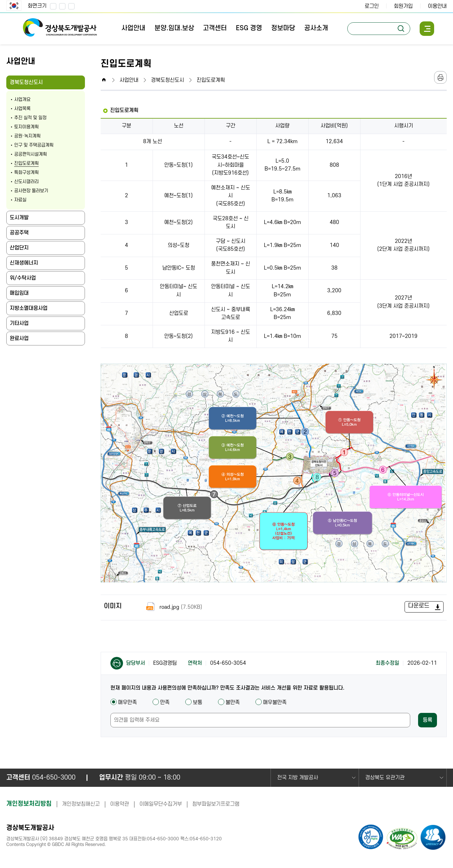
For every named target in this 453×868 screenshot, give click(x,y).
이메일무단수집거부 (161, 804)
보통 (194, 703)
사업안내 (133, 28)
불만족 (229, 703)
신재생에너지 (24, 263)
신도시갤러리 (26, 182)
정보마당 (283, 28)
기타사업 (19, 323)
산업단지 (19, 248)
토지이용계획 (26, 127)
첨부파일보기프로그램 (216, 804)
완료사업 (19, 339)
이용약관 (120, 804)
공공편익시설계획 (31, 154)
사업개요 (22, 100)
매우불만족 (271, 703)
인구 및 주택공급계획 (34, 145)
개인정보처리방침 (29, 804)
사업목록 (22, 109)
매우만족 (124, 703)
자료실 (20, 200)
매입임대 (19, 293)
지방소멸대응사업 (29, 308)
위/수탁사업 (23, 278)
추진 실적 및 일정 (30, 118)
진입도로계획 (26, 163)
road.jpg (173, 607)
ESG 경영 (249, 28)
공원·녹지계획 (27, 136)
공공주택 (19, 233)
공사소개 (316, 28)
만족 (161, 703)
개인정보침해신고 (81, 804)
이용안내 (437, 6)
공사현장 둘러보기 (31, 191)
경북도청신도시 (28, 84)
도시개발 (19, 218)
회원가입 (403, 6)
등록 (428, 720)
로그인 (372, 6)
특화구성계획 (26, 173)
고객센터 (215, 28)
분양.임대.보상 (174, 28)
